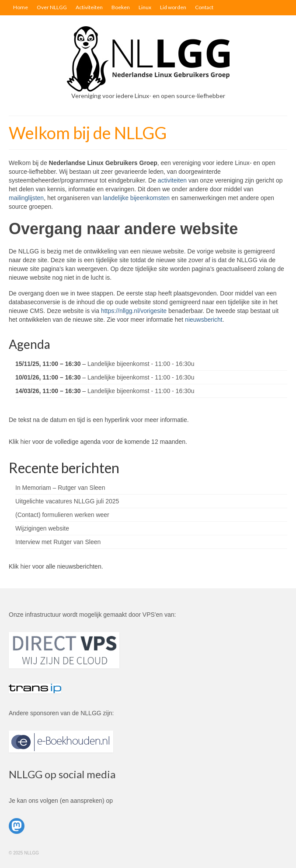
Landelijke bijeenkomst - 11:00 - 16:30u (141, 364)
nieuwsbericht (204, 320)
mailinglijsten (26, 198)
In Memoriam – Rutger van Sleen (60, 488)
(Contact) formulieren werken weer (62, 515)
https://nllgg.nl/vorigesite (134, 311)
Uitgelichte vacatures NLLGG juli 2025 (67, 501)
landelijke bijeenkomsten (137, 198)
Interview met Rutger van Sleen (58, 542)
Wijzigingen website (42, 528)
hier (25, 442)
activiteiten (172, 180)
